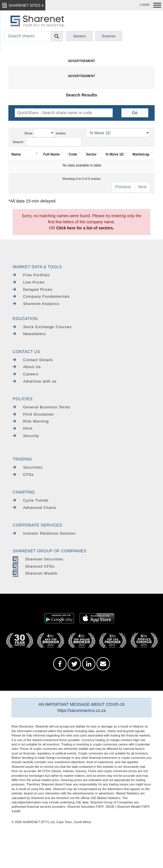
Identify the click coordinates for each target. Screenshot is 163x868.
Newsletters (29, 334)
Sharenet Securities (38, 559)
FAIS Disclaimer (33, 414)
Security (26, 436)
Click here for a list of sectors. (85, 228)
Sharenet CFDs (34, 566)
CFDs (23, 475)
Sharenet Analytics (36, 304)
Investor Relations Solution (44, 533)
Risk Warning (31, 421)
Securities (28, 467)
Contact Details (33, 360)
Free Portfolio (31, 275)
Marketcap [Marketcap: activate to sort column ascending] (141, 154)
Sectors (79, 36)
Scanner (109, 36)
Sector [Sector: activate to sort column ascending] (91, 154)
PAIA (23, 428)
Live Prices (29, 282)
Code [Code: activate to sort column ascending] (73, 154)
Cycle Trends (31, 500)
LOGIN (145, 5)
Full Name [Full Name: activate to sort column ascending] (52, 154)
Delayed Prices (33, 289)
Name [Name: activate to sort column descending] (16, 154)
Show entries (45, 133)
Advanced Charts (35, 508)
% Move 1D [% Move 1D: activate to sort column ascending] (115, 154)
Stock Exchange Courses (42, 327)
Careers (26, 374)
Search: (47, 142)
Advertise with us (35, 381)
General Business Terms (41, 407)
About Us (27, 367)
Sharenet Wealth (35, 573)
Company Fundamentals (41, 296)
